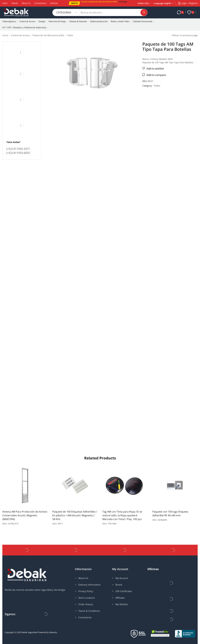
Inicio (5, 3)
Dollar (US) (143, 3)
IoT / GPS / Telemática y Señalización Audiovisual (25, 28)
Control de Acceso (28, 21)
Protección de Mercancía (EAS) (48, 35)
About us (26, 3)
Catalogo (123, 2)
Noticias (54, 3)
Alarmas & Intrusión (79, 21)
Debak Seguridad (29, 632)
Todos (70, 35)
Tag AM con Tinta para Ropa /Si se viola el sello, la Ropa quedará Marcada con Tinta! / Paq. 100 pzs (122, 515)
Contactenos (40, 3)
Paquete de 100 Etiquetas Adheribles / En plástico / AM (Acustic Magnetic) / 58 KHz (75, 515)
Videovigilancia (10, 21)
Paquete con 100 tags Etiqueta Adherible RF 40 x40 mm (170, 514)
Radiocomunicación (100, 21)
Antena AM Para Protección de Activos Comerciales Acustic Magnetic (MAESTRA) (25, 515)
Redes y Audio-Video (121, 21)
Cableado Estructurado (144, 21)
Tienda (15, 3)
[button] (74, 3)
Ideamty (53, 632)
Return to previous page (185, 35)
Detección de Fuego (58, 21)
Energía (43, 21)
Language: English (162, 3)
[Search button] (144, 12)
